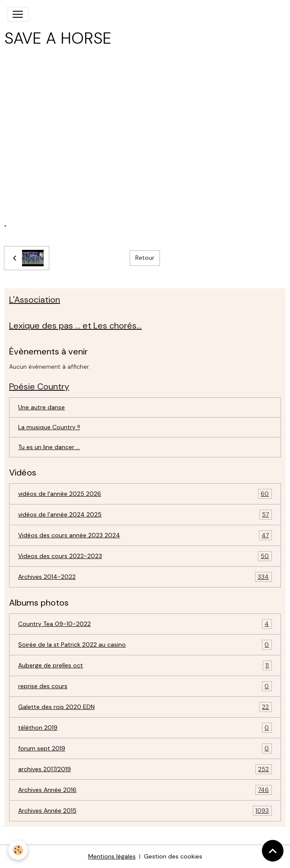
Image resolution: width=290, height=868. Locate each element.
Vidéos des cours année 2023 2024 (145, 535)
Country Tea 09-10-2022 (145, 624)
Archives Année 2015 (145, 811)
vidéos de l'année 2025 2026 (145, 494)
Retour (145, 258)
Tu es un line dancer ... (49, 447)
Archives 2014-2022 (145, 577)
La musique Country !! (49, 427)
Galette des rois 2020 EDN (145, 707)
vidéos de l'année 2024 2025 (145, 515)
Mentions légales (112, 856)
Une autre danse (41, 407)
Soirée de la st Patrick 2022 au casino (145, 645)
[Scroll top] (273, 851)
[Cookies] (18, 850)
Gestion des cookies (173, 856)
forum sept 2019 (145, 748)
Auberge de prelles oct (145, 665)
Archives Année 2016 (145, 790)
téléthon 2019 (145, 728)
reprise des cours (145, 686)
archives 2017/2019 (145, 769)
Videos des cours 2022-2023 (145, 556)
